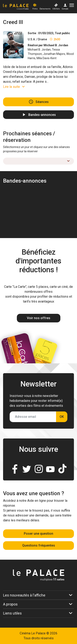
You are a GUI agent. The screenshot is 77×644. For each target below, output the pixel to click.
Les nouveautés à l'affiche (24, 595)
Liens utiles (12, 613)
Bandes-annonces (42, 115)
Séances (42, 102)
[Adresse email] (33, 417)
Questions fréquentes (39, 545)
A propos (10, 604)
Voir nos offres (39, 318)
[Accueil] (17, 7)
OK (62, 417)
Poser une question (38, 534)
